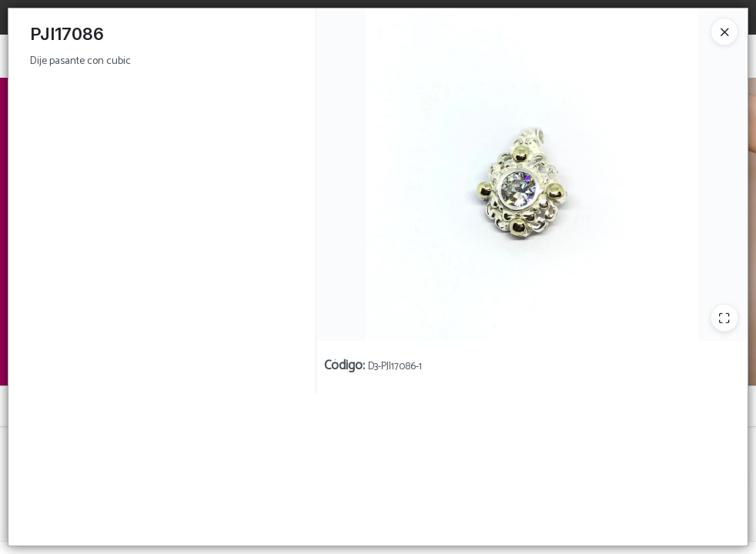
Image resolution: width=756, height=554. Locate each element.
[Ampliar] (724, 318)
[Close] (724, 32)
